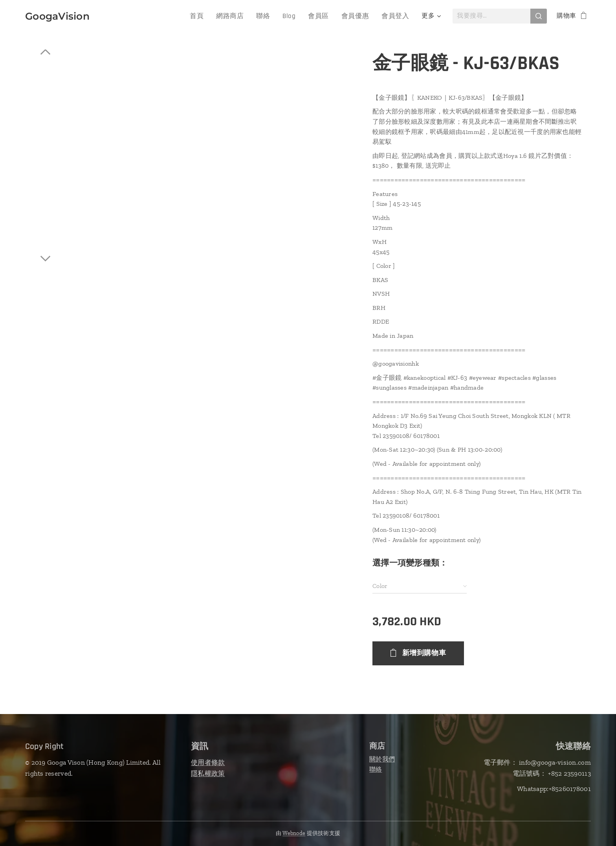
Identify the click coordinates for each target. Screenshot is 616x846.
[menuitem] (136, 16)
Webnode (294, 833)
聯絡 (376, 769)
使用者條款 (208, 762)
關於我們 (382, 759)
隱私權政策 (208, 773)
